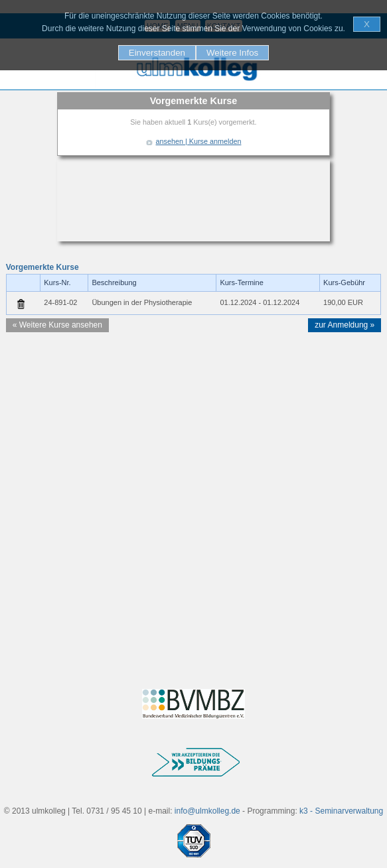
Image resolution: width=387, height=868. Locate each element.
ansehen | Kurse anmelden (199, 141)
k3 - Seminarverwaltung (341, 811)
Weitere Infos (232, 53)
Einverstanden (157, 53)
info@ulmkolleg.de (207, 811)
